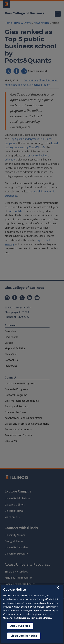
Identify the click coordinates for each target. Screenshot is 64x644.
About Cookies (20, 626)
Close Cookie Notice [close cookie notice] (24, 636)
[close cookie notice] (58, 588)
